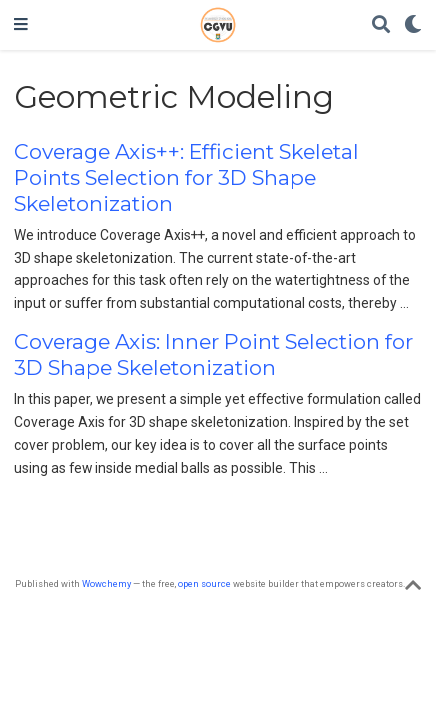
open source (204, 583)
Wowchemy (106, 583)
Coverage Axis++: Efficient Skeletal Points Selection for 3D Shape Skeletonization (186, 177)
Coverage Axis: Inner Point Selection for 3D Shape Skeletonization (213, 354)
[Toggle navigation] (21, 25)
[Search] (381, 25)
